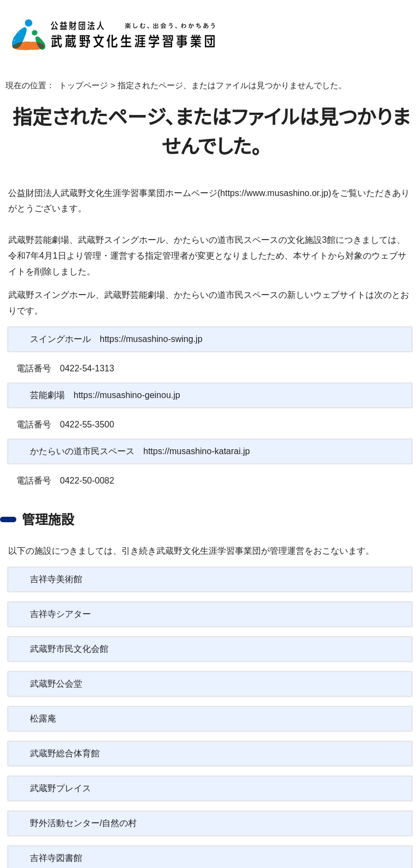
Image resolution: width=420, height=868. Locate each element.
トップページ (75, 85)
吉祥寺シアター (59, 598)
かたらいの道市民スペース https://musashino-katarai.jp (141, 436)
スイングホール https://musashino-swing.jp (118, 323)
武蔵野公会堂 (56, 668)
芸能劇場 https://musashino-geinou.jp (110, 380)
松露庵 (43, 703)
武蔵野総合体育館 (65, 738)
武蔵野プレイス (59, 773)
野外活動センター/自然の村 (82, 808)
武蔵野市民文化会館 (69, 633)
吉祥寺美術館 (56, 564)
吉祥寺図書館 (56, 842)
